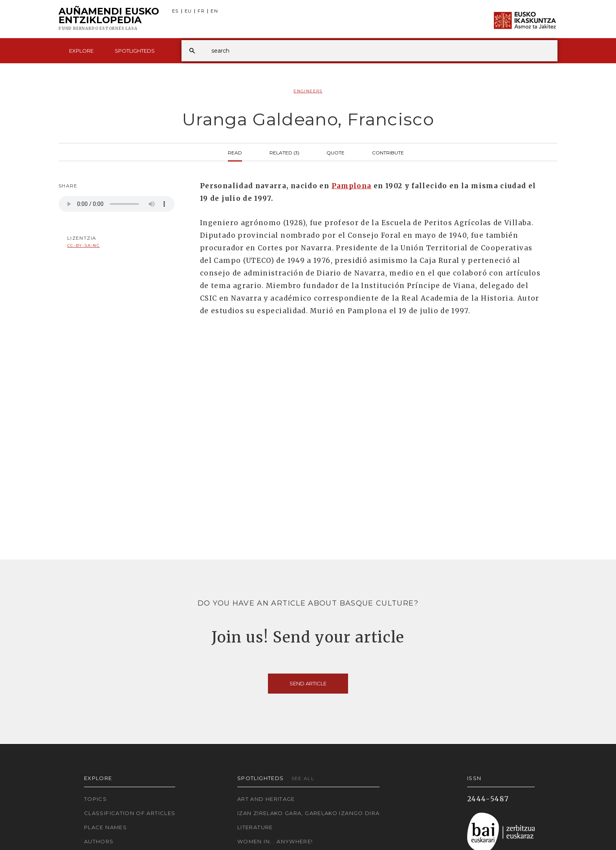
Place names (105, 827)
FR (201, 11)
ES (175, 11)
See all (303, 778)
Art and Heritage (266, 799)
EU (188, 11)
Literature (255, 827)
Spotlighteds (135, 51)
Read (235, 152)
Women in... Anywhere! (275, 841)
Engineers (308, 91)
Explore (81, 51)
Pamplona (352, 186)
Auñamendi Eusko (109, 19)
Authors (99, 841)
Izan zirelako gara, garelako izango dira (308, 813)
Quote (335, 152)
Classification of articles (130, 813)
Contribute (388, 152)
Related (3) (284, 152)
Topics (95, 799)
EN (214, 11)
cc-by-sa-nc (83, 245)
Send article (308, 683)
